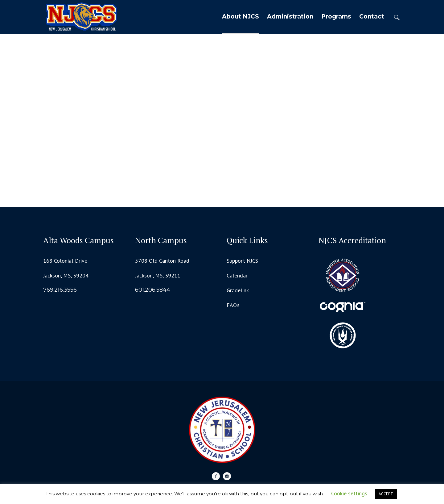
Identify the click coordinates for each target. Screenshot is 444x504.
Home (210, 111)
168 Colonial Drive (65, 261)
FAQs (233, 305)
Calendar (237, 275)
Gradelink (238, 290)
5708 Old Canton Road (162, 261)
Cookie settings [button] (349, 493)
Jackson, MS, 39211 (158, 275)
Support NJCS (242, 261)
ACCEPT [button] (386, 494)
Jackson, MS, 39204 (66, 275)
